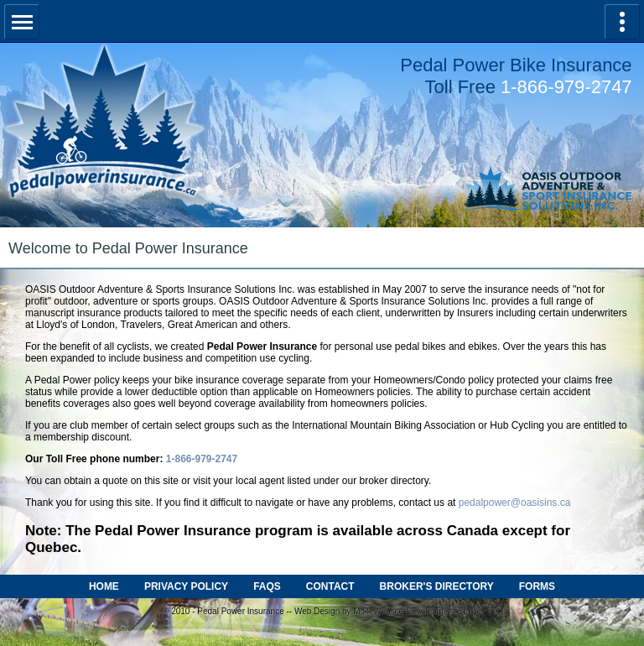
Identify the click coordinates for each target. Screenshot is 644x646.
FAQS (267, 586)
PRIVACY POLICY (186, 586)
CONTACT (330, 586)
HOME (104, 586)
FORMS (537, 586)
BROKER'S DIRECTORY (437, 586)
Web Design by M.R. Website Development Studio (388, 611)
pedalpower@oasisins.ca (515, 503)
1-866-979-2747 (566, 87)
